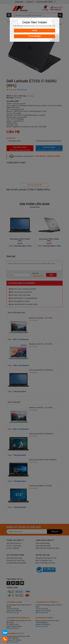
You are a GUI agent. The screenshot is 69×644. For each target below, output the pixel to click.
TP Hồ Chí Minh (35, 36)
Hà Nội (35, 31)
